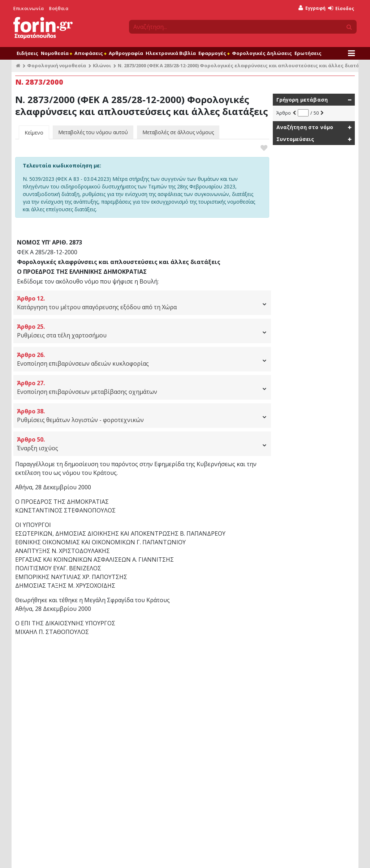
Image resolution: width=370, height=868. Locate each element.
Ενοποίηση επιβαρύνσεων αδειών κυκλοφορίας (142, 359)
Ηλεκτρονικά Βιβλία (171, 53)
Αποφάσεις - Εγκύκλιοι (214, 679)
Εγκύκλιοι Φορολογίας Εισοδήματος (231, 699)
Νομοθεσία (56, 53)
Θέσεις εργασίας (287, 855)
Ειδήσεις (27, 53)
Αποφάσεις (90, 53)
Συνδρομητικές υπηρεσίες (44, 679)
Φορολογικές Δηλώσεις (262, 53)
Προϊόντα (56, 855)
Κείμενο (34, 133)
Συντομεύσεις (295, 139)
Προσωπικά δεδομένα (202, 855)
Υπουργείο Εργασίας (216, 759)
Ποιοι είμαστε (107, 855)
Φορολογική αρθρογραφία (49, 699)
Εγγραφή (312, 8)
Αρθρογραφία (126, 53)
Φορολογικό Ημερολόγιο (133, 716)
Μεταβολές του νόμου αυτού (93, 132)
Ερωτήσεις (308, 53)
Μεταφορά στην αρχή (46, 663)
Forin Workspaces (39, 725)
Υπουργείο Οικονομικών (219, 690)
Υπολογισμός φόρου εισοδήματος (317, 690)
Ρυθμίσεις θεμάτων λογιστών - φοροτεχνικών (142, 415)
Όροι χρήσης (27, 855)
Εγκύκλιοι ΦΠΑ (209, 742)
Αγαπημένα (119, 698)
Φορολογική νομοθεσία (57, 65)
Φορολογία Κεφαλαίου (218, 751)
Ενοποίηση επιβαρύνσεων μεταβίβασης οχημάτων (142, 387)
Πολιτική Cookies (247, 855)
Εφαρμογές (214, 53)
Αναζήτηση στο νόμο (305, 127)
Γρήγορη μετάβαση (302, 100)
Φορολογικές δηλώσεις (44, 716)
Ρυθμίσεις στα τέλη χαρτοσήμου (142, 331)
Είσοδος (341, 8)
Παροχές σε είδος (299, 699)
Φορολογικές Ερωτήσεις (132, 707)
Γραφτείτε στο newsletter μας (160, 815)
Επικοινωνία (29, 8)
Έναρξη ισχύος (142, 444)
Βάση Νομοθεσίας (39, 690)
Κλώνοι (102, 65)
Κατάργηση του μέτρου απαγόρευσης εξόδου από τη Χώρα (142, 303)
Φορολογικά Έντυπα (129, 724)
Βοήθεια (59, 8)
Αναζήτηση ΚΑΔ (297, 742)
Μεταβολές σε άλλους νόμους (178, 132)
